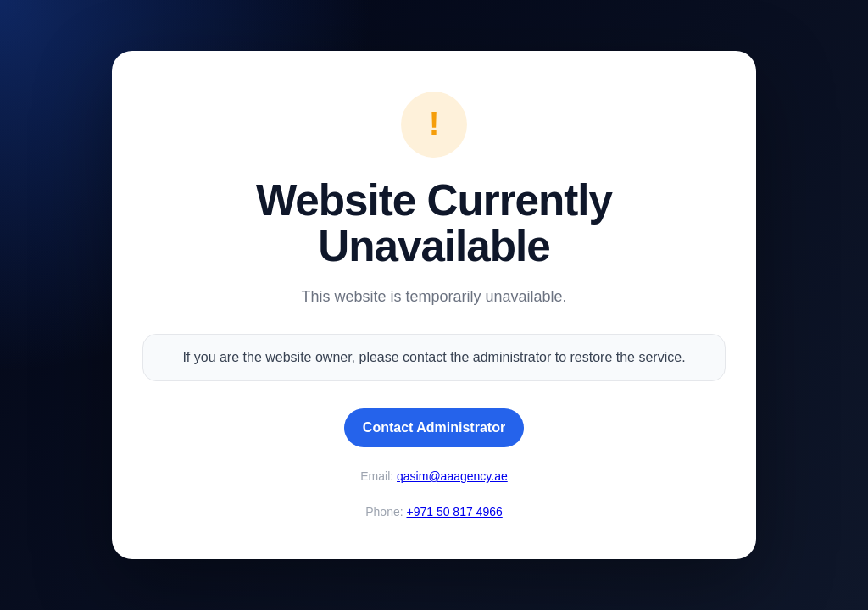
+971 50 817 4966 (454, 512)
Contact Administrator (434, 427)
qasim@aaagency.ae (452, 476)
